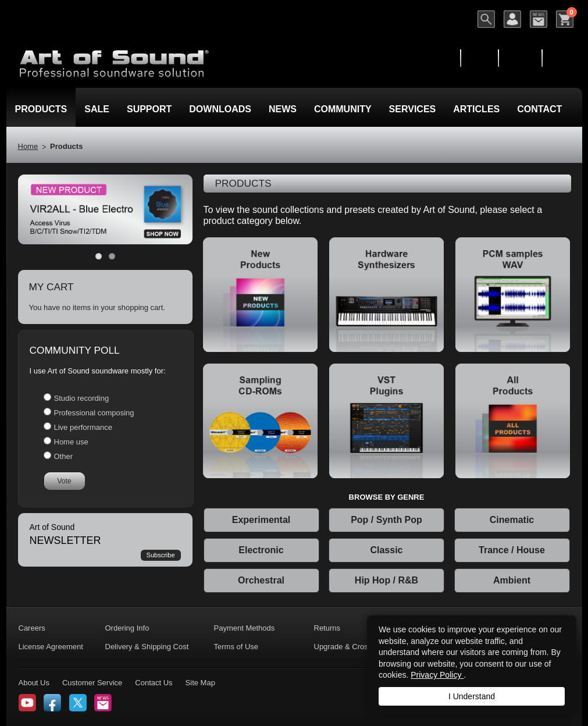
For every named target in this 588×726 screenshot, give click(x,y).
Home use (71, 442)
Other (64, 456)
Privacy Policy (437, 675)
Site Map (200, 683)
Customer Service (92, 683)
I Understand (472, 696)
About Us (34, 683)
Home (28, 146)
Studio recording (82, 398)
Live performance (83, 427)
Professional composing (94, 413)
